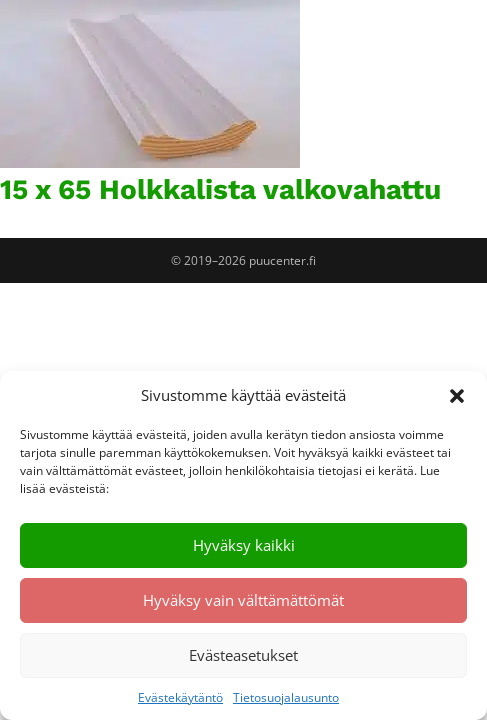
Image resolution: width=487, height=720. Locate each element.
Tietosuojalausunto (286, 697)
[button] (457, 396)
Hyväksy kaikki (244, 545)
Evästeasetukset (243, 655)
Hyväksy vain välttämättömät (243, 600)
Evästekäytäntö (180, 697)
